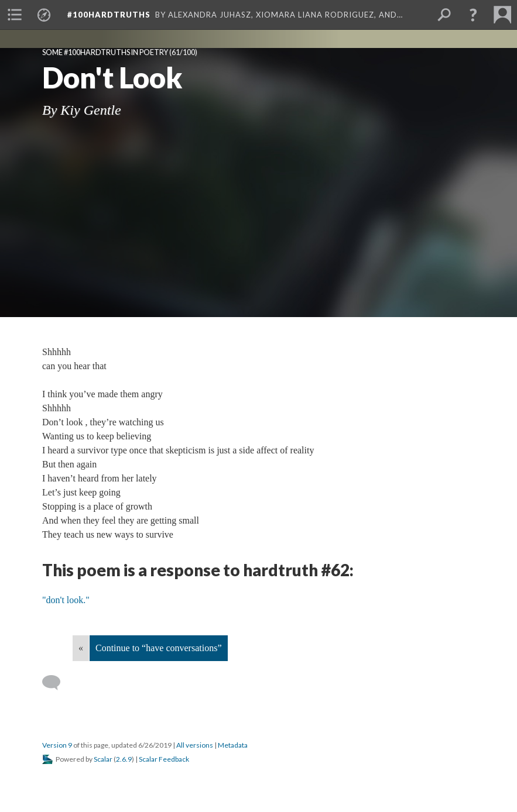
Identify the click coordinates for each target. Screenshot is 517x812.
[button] (473, 15)
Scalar (103, 759)
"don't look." (66, 600)
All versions (195, 745)
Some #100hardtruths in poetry (105, 52)
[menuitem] (15, 15)
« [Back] (81, 648)
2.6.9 (124, 759)
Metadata (233, 745)
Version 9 (57, 745)
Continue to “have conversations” (159, 648)
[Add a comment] (57, 683)
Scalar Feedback (164, 759)
